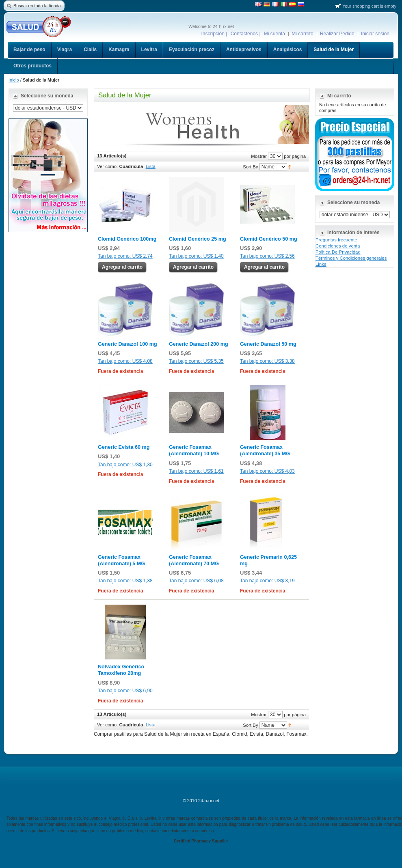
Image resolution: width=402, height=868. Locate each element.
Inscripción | (214, 34)
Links (321, 264)
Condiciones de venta (338, 246)
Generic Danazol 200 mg (199, 344)
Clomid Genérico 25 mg (198, 239)
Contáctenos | (246, 34)
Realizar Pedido (337, 34)
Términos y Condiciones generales (351, 258)
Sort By (250, 166)
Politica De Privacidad (338, 252)
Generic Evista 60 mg (124, 447)
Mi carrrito (302, 34)
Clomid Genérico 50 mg (269, 239)
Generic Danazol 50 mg (268, 344)
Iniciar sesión (375, 34)
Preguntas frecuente (336, 240)
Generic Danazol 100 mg (128, 344)
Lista (151, 166)
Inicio (14, 80)
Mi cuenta (274, 34)
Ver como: (107, 166)
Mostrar (259, 156)
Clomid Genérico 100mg (127, 239)
